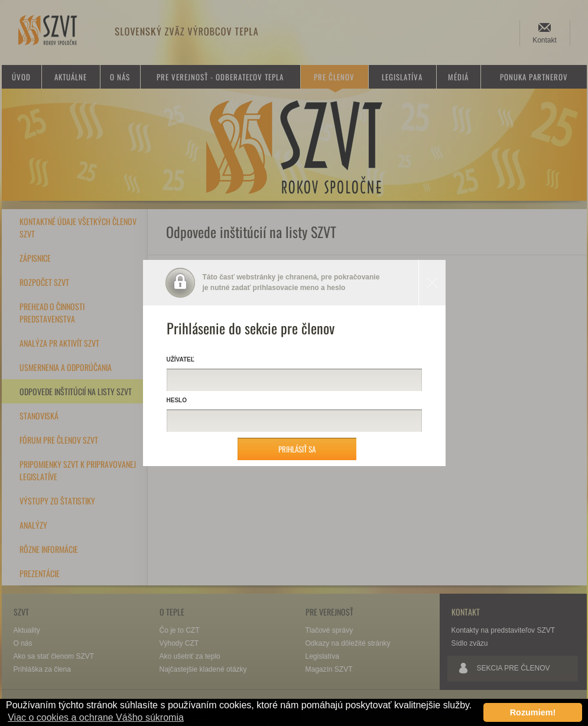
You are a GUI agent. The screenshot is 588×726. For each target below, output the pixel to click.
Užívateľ (181, 359)
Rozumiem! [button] (533, 712)
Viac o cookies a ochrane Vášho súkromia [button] (96, 717)
